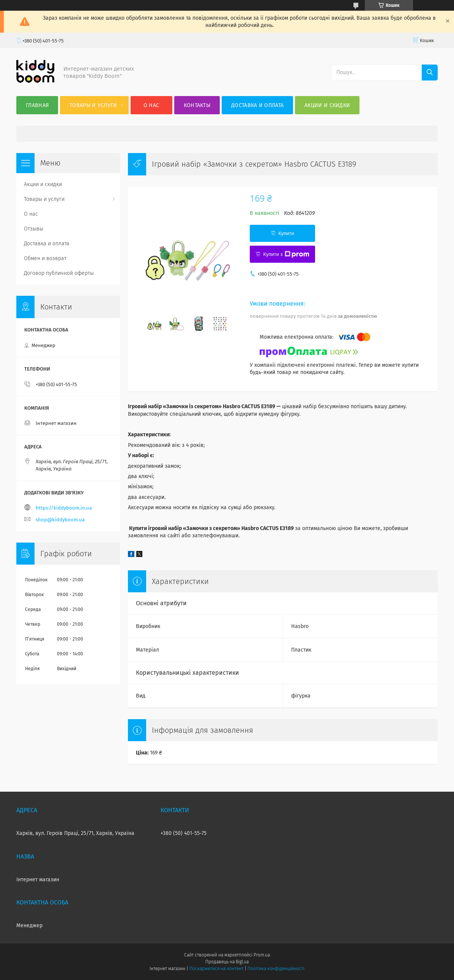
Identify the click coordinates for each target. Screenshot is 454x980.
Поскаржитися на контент (216, 969)
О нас (151, 105)
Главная (37, 105)
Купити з (286, 254)
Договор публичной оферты (59, 273)
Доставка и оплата (257, 105)
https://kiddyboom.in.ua (64, 508)
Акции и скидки (327, 105)
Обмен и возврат (45, 258)
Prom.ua (262, 955)
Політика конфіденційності (276, 969)
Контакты (197, 105)
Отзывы (34, 229)
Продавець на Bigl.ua (227, 962)
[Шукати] (430, 73)
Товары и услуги (93, 105)
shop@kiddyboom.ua (60, 520)
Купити (286, 233)
